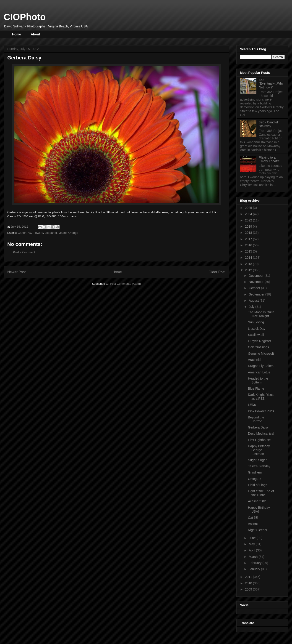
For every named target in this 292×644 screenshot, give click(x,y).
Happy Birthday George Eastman (259, 450)
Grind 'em (255, 472)
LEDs (252, 405)
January (255, 569)
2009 (249, 589)
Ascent (253, 524)
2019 (249, 226)
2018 (249, 233)
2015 (249, 251)
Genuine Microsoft (261, 354)
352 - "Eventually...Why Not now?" (271, 84)
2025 (249, 208)
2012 (249, 270)
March (254, 557)
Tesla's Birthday (259, 466)
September (257, 294)
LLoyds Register (259, 341)
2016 (249, 245)
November (256, 282)
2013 (249, 264)
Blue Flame (256, 389)
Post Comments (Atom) (125, 284)
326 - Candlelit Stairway (269, 124)
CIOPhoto (25, 17)
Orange (73, 233)
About (35, 34)
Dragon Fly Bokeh (261, 366)
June (253, 538)
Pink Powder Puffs (261, 411)
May (252, 544)
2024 (249, 214)
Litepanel (51, 233)
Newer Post (17, 272)
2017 (249, 239)
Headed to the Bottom (258, 380)
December (256, 276)
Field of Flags (258, 485)
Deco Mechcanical (261, 434)
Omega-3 (255, 479)
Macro (63, 233)
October (255, 288)
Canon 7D (25, 233)
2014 (249, 258)
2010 (249, 583)
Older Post (217, 272)
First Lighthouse (259, 440)
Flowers (38, 233)
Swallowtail (256, 335)
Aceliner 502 (257, 501)
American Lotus (259, 372)
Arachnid (254, 360)
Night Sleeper (258, 530)
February (255, 563)
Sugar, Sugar (257, 460)
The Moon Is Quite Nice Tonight (261, 314)
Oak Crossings (258, 347)
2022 (249, 220)
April (252, 550)
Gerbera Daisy (258, 427)
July (252, 307)
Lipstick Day (257, 329)
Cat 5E (253, 518)
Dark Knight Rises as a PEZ (261, 397)
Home (17, 34)
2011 (249, 577)
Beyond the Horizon (256, 419)
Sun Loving (256, 322)
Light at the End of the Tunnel (261, 493)
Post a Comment (24, 252)
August (254, 301)
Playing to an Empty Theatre (269, 159)
